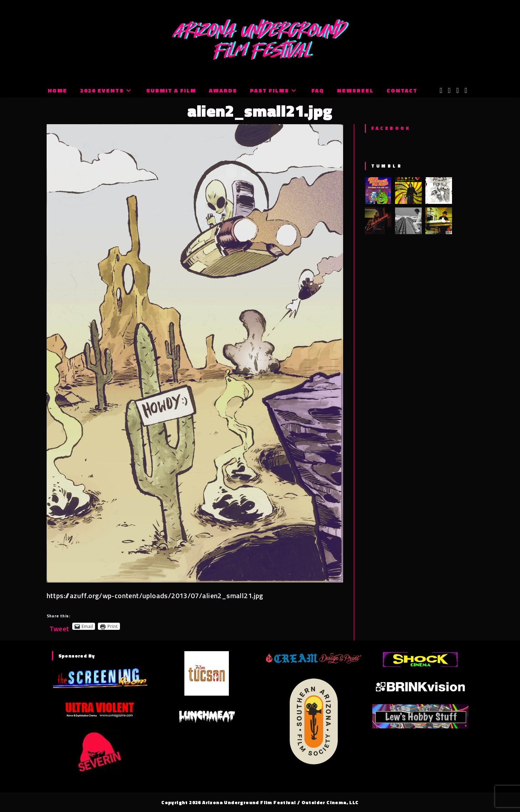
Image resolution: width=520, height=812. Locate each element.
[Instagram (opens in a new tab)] (458, 90)
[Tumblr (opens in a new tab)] (466, 90)
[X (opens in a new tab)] (441, 90)
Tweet (59, 626)
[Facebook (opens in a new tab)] (449, 90)
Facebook (391, 128)
